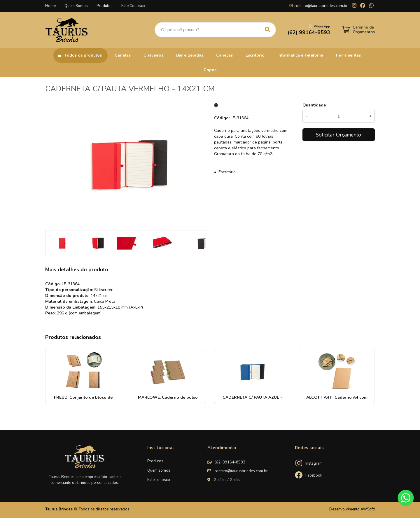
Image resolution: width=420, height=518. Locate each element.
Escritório (255, 55)
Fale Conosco (133, 6)
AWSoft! (368, 509)
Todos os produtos (83, 55)
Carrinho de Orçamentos (364, 30)
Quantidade (314, 105)
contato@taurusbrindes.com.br (321, 6)
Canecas (224, 55)
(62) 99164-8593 (230, 462)
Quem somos (159, 470)
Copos (210, 70)
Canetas (123, 55)
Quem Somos (76, 6)
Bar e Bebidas (190, 55)
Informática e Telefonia (300, 55)
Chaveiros (153, 55)
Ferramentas (348, 55)
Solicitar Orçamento (338, 135)
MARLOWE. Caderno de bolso (168, 397)
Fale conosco (159, 480)
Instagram (314, 463)
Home (50, 6)
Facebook (314, 475)
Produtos (105, 6)
